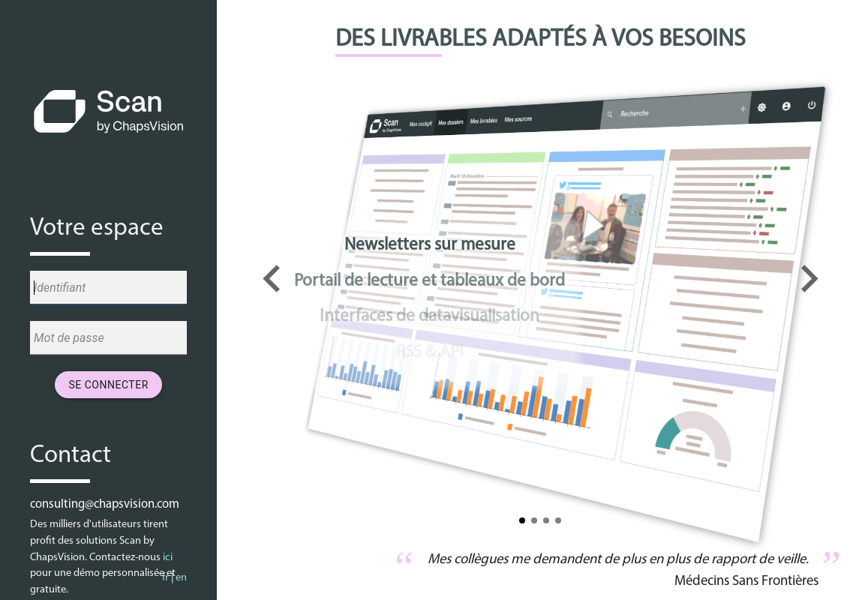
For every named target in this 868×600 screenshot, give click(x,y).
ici (168, 558)
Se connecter (108, 385)
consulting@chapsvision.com (105, 504)
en (181, 578)
